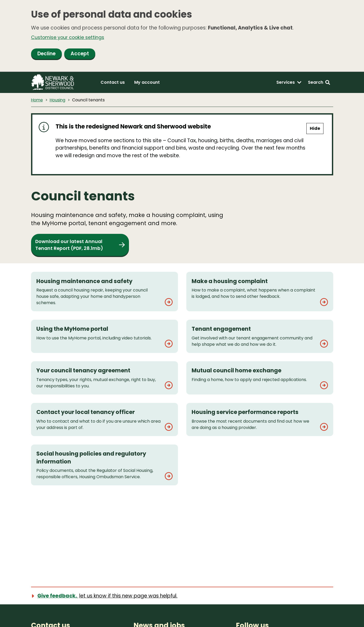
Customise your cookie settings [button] (70, 38)
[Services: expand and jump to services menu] (289, 83)
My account (147, 83)
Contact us (113, 83)
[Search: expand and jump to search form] (319, 83)
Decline (46, 54)
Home (37, 101)
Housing (58, 101)
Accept (80, 54)
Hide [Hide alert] (315, 129)
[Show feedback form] (107, 596)
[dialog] (182, 36)
